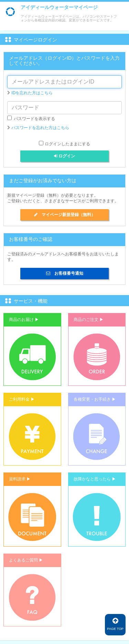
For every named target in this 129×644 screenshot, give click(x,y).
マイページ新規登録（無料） (65, 215)
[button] (32, 349)
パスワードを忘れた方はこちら (40, 128)
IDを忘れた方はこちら (32, 93)
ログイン (64, 156)
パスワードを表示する (31, 118)
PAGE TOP (115, 624)
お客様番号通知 (65, 273)
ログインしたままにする (67, 144)
